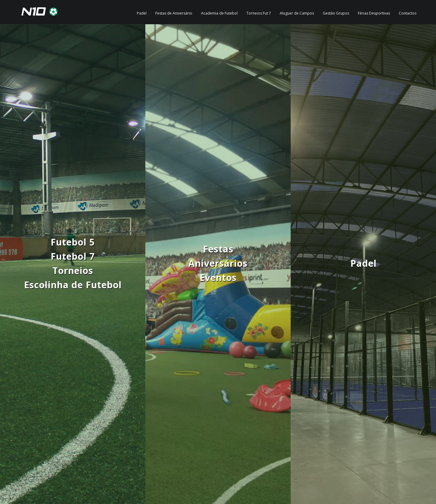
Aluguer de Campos (297, 13)
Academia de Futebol (219, 13)
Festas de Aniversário (174, 13)
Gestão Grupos (336, 13)
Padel (142, 13)
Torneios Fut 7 (259, 13)
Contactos (408, 13)
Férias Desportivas (374, 13)
